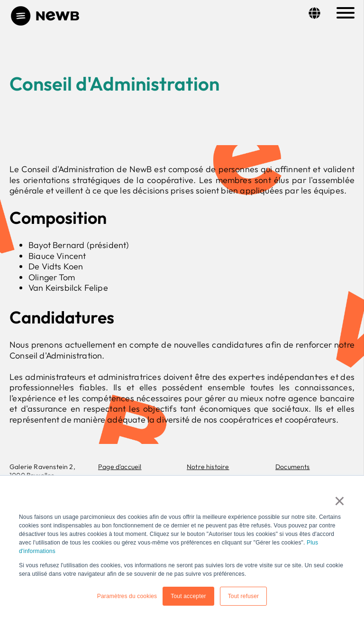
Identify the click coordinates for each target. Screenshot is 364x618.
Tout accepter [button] (188, 596)
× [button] (340, 501)
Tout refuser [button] (244, 596)
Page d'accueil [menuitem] (120, 467)
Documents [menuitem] (293, 467)
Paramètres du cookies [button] (127, 596)
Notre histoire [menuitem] (208, 467)
